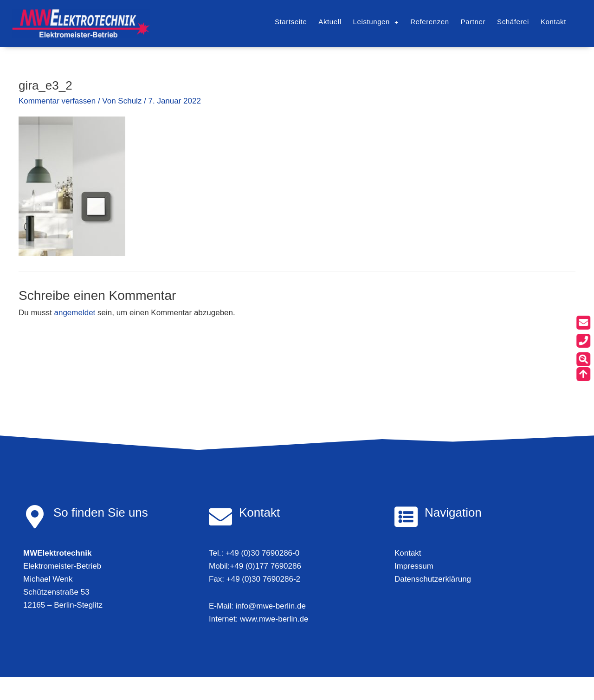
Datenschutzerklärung (433, 579)
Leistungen (376, 22)
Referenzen (430, 22)
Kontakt (553, 22)
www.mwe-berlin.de (274, 619)
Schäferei (513, 22)
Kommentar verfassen (57, 101)
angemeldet (75, 313)
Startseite (291, 22)
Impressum (414, 566)
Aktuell (330, 22)
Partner (473, 22)
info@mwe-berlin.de (271, 606)
